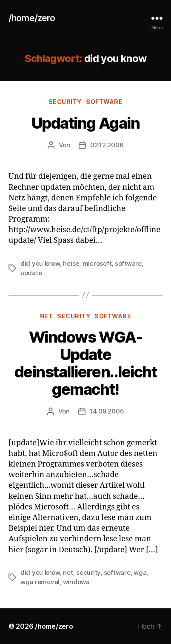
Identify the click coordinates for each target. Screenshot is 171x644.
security (65, 102)
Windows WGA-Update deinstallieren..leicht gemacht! (85, 363)
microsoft (97, 263)
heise (71, 263)
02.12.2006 (107, 145)
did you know (40, 263)
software (104, 102)
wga (140, 572)
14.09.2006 (107, 411)
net (47, 316)
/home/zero (32, 18)
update (31, 273)
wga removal (40, 582)
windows (76, 582)
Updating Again (85, 123)
